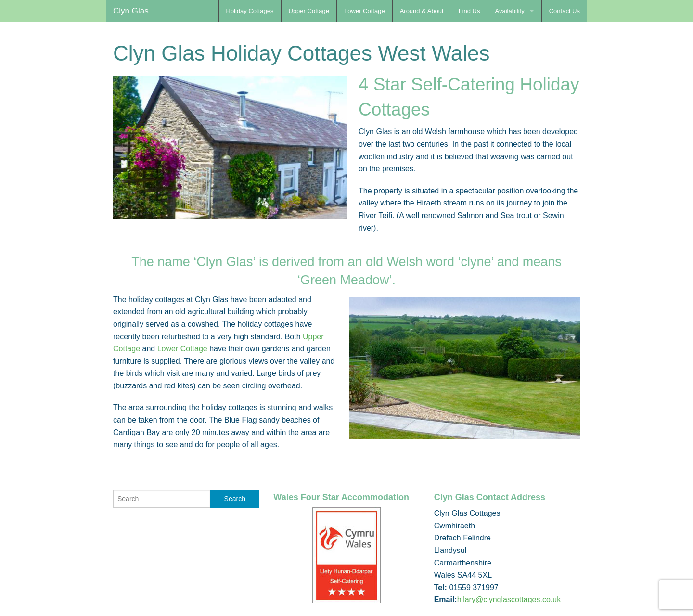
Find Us (469, 11)
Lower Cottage (365, 11)
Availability (510, 11)
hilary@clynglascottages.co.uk (509, 599)
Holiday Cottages (250, 11)
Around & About (422, 11)
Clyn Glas (131, 11)
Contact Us (565, 11)
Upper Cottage (309, 11)
